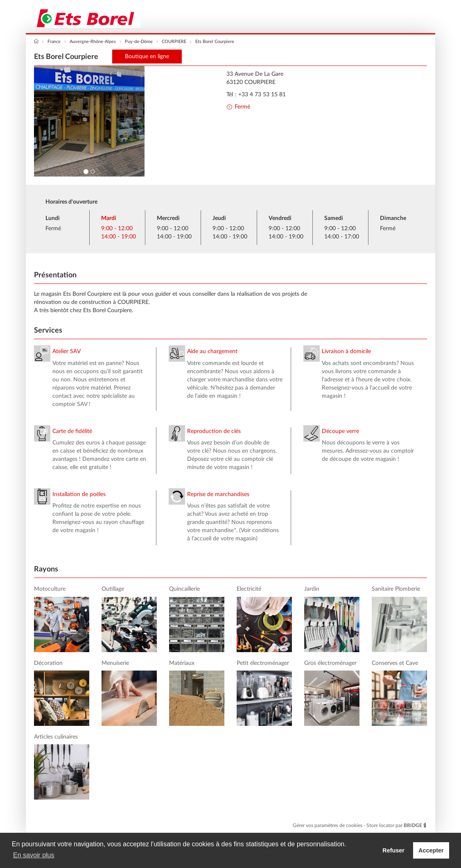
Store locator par (397, 825)
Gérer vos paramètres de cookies (328, 825)
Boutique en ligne (147, 57)
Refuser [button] (393, 850)
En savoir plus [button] (34, 855)
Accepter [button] (431, 850)
